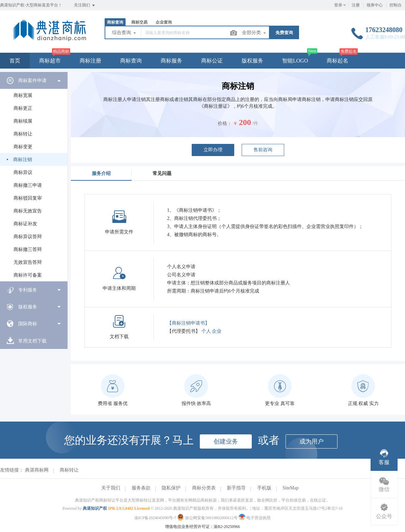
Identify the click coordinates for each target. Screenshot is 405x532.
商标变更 (23, 147)
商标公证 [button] (212, 61)
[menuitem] (34, 177)
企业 (217, 331)
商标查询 (115, 22)
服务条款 (141, 488)
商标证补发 (25, 224)
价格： (225, 123)
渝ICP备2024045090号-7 (155, 518)
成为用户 (312, 441)
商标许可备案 (28, 275)
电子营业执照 (255, 518)
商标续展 (23, 121)
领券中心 (375, 5)
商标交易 (139, 22)
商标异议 (23, 172)
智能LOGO (295, 61)
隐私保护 (171, 488)
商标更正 (23, 108)
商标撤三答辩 (28, 249)
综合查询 (125, 33)
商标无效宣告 (28, 211)
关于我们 (111, 488)
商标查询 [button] (131, 61)
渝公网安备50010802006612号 (208, 518)
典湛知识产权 (95, 508)
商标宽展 (23, 95)
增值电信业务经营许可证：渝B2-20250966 (202, 527)
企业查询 (164, 22)
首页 (15, 61)
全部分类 (254, 33)
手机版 (264, 488)
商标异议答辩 (28, 237)
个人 (206, 331)
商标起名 (337, 61)
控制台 (396, 5)
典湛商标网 (37, 470)
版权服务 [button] (252, 61)
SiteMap (290, 488)
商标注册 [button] (90, 61)
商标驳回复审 (28, 198)
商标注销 (23, 160)
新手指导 (236, 488)
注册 (356, 5)
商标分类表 (204, 488)
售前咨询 (263, 150)
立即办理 (213, 150)
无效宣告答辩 (28, 262)
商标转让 (23, 134)
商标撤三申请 (28, 185)
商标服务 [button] (171, 61)
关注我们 (85, 5)
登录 (338, 5)
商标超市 (50, 61)
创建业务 (226, 441)
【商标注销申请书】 (188, 323)
